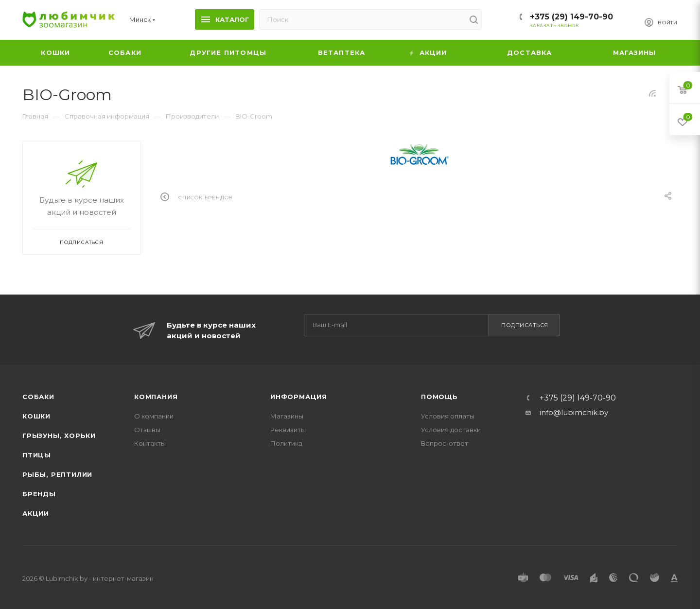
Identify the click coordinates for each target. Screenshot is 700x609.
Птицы (37, 455)
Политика (286, 443)
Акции (36, 513)
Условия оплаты (448, 416)
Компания (156, 397)
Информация (299, 397)
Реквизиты (288, 430)
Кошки (36, 416)
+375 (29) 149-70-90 (571, 17)
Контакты (150, 443)
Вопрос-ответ (445, 443)
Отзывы (147, 430)
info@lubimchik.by (574, 412)
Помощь (439, 397)
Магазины (287, 416)
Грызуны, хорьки (59, 435)
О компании (154, 416)
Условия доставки (451, 430)
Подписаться (525, 325)
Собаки (38, 397)
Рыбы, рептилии (57, 474)
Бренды (39, 494)
